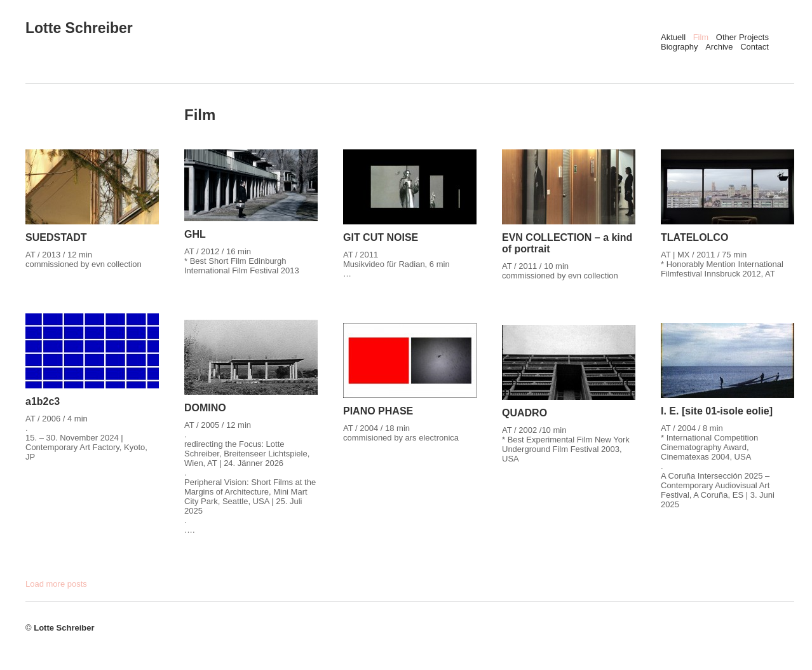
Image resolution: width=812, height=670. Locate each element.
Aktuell (673, 37)
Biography (680, 47)
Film (701, 37)
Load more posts (56, 584)
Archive (719, 47)
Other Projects (742, 37)
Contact (754, 47)
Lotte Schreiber (79, 28)
